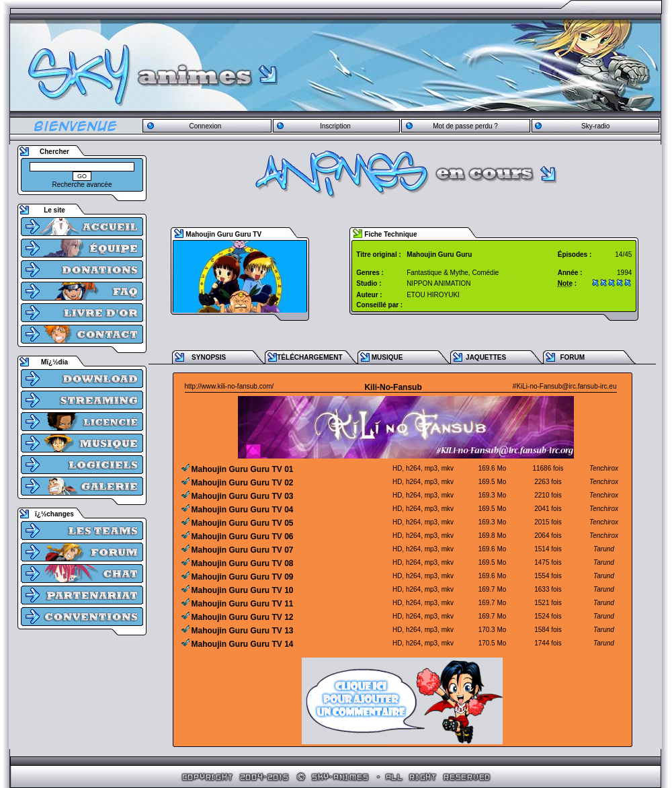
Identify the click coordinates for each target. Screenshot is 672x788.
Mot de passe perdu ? (465, 126)
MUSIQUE (387, 357)
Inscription (335, 126)
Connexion (205, 126)
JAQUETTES (486, 357)
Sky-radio (595, 126)
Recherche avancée (82, 185)
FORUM (572, 357)
